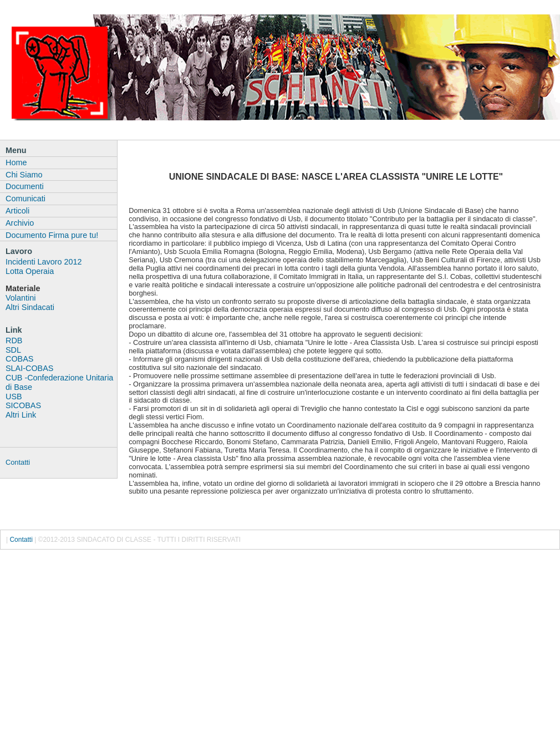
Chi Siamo (24, 175)
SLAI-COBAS (29, 368)
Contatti (18, 462)
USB (14, 397)
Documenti (25, 186)
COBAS (19, 359)
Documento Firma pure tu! (52, 235)
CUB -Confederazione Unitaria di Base (59, 382)
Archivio (20, 223)
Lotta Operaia (30, 271)
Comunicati (26, 199)
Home (16, 162)
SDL (13, 350)
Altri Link (21, 415)
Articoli (17, 211)
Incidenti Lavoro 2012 (44, 262)
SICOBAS (23, 405)
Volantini (21, 298)
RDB (14, 341)
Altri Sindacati (30, 307)
